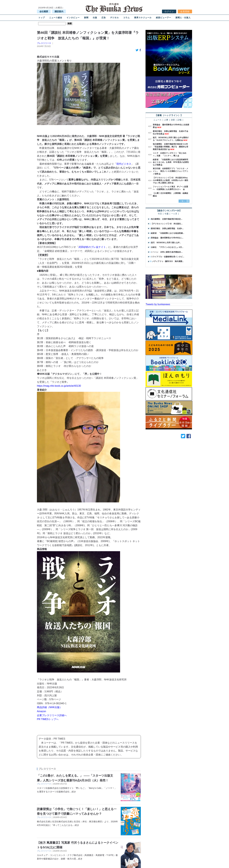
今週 (166, 214)
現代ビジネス (124, 164)
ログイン (169, 11)
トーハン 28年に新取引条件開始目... (167, 252)
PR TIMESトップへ (48, 719)
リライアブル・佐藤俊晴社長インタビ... (168, 257)
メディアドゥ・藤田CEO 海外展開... (168, 261)
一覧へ (183, 201)
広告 (104, 18)
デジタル (115, 18)
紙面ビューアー (164, 18)
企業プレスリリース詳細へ (52, 715)
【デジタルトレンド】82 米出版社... (167, 224)
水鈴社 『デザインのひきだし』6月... (167, 247)
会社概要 (44, 11)
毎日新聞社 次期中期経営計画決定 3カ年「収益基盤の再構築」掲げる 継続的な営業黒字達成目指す (171, 147)
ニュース (157, 120)
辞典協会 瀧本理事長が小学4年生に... (167, 238)
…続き (73, 792)
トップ (42, 18)
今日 (160, 214)
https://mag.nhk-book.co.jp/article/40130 (59, 386)
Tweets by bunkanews (158, 304)
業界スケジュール (143, 18)
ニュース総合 (56, 18)
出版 (95, 18)
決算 (173, 120)
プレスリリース (44, 43)
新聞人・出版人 (183, 18)
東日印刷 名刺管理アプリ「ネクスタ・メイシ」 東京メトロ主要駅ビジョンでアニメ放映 (171, 171)
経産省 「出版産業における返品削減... (168, 233)
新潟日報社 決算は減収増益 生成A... (167, 229)
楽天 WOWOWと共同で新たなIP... (166, 243)
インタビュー (73, 18)
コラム (126, 18)
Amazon (42, 711)
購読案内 (59, 11)
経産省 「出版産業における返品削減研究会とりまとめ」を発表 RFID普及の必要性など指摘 (171, 162)
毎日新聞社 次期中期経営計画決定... (167, 219)
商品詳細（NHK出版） (49, 707)
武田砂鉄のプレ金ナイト (92, 247)
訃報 (180, 120)
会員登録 (185, 11)
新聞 (86, 18)
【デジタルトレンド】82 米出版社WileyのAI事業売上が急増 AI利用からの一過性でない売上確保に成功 (171, 180)
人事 (166, 120)
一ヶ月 (174, 214)
